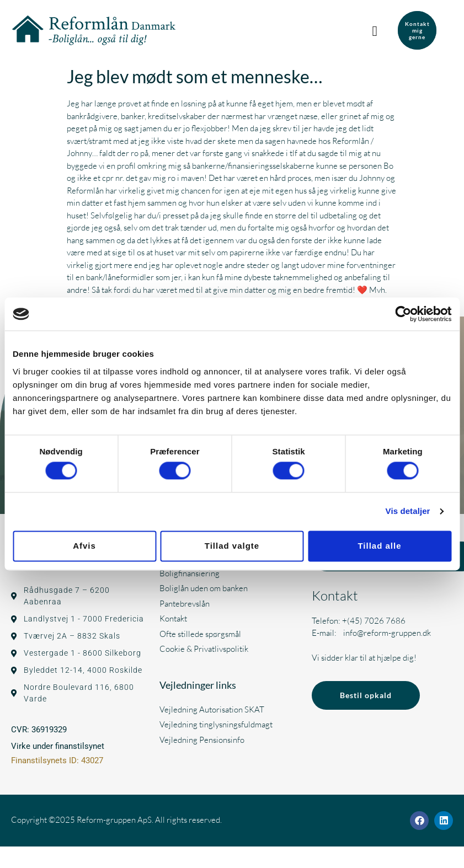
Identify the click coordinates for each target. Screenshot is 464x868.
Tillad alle (379, 546)
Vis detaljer (408, 511)
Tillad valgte (232, 546)
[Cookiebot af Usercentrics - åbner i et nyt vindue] (403, 314)
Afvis (84, 546)
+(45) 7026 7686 (374, 621)
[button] (378, 30)
